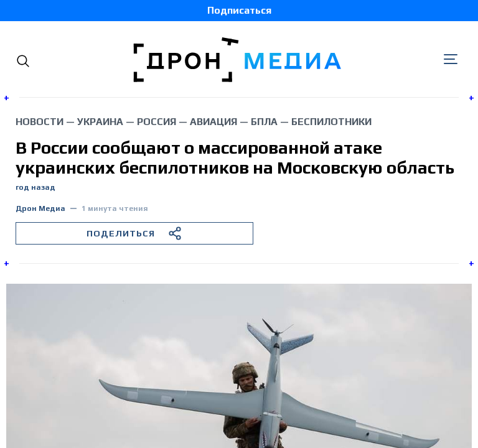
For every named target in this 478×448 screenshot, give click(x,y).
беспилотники (331, 122)
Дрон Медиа (40, 209)
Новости (40, 122)
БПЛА (264, 122)
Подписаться (239, 10)
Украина (100, 122)
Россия (157, 122)
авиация (213, 122)
